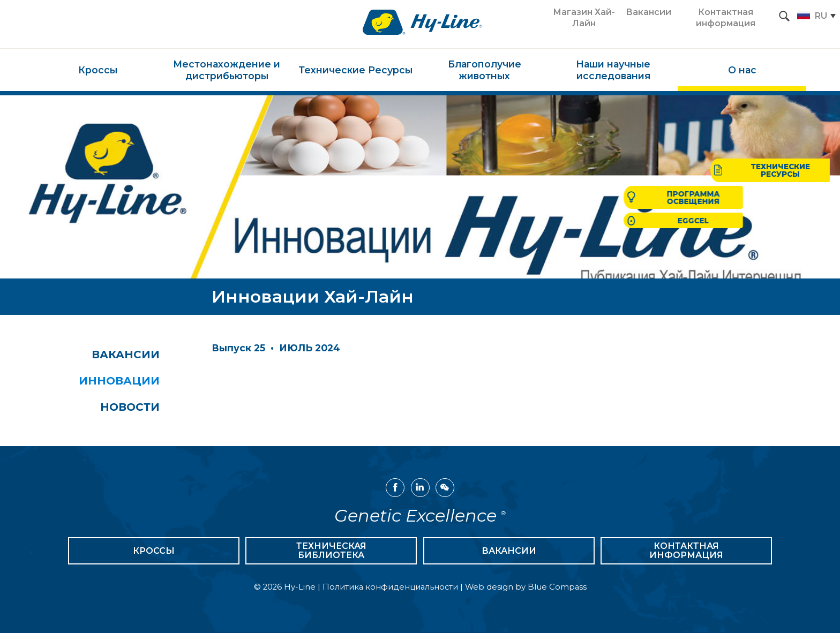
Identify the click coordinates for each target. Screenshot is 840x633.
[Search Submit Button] (784, 16)
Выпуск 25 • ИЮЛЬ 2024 (276, 348)
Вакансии (137, 355)
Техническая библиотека (331, 552)
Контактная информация (686, 552)
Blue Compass (557, 588)
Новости (142, 408)
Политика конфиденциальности (390, 588)
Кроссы (154, 552)
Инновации (131, 381)
